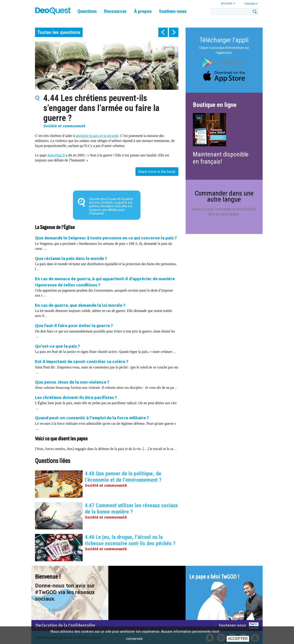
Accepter (238, 639)
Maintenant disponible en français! (221, 158)
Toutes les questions (59, 32)
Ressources (115, 11)
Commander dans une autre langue (224, 196)
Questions (87, 11)
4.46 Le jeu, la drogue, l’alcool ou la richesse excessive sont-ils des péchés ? (130, 540)
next (174, 32)
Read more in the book (157, 172)
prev (163, 32)
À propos (143, 11)
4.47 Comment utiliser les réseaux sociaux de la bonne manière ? (131, 509)
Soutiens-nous (173, 11)
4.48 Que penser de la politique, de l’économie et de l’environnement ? (123, 477)
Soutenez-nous (232, 625)
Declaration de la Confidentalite (65, 625)
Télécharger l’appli (224, 40)
